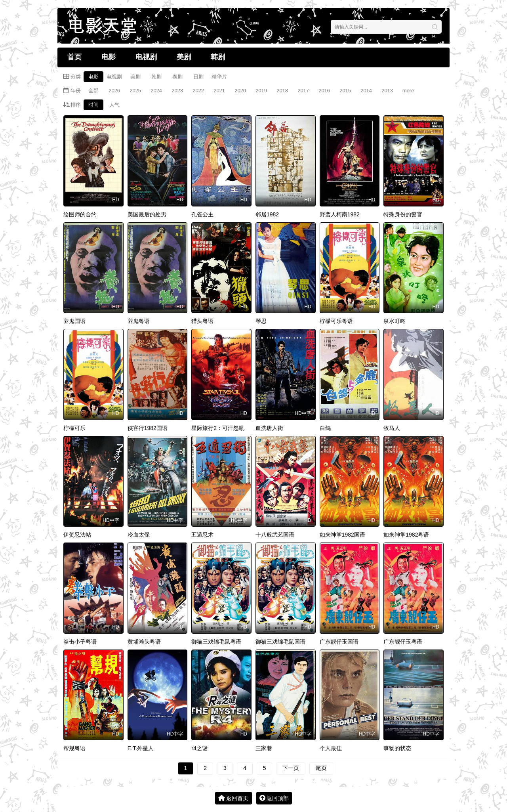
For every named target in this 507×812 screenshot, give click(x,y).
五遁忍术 (202, 535)
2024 (156, 91)
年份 (72, 90)
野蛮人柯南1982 (340, 214)
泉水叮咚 (395, 321)
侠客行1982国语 (148, 428)
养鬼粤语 (139, 321)
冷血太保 (139, 535)
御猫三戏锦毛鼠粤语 (216, 642)
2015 (345, 91)
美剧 (184, 57)
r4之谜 (199, 748)
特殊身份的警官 (403, 214)
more (408, 91)
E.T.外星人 (141, 748)
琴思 (261, 321)
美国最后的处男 (147, 214)
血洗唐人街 (269, 428)
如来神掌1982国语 (342, 535)
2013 (387, 91)
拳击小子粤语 (80, 642)
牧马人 (392, 428)
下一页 (291, 768)
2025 (135, 91)
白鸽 (325, 428)
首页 (74, 57)
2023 (177, 91)
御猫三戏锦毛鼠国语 (280, 642)
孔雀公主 (202, 214)
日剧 (198, 77)
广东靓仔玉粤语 (403, 642)
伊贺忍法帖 (77, 535)
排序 (72, 105)
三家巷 (264, 748)
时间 (93, 105)
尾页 (321, 768)
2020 (240, 91)
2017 (303, 91)
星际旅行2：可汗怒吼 (218, 428)
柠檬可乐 (74, 428)
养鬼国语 (74, 321)
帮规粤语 (74, 748)
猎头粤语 (202, 321)
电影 (109, 57)
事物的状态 (397, 748)
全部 (93, 91)
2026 (114, 91)
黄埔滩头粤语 (144, 642)
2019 (261, 91)
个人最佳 (331, 748)
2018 (282, 91)
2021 (219, 91)
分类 (72, 76)
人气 (114, 105)
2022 (198, 91)
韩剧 (218, 57)
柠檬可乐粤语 (336, 321)
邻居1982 (267, 214)
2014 (366, 91)
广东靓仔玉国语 (339, 642)
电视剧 (146, 57)
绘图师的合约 (80, 214)
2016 (324, 91)
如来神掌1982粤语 (406, 535)
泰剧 (177, 77)
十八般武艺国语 (275, 535)
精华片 (219, 77)
